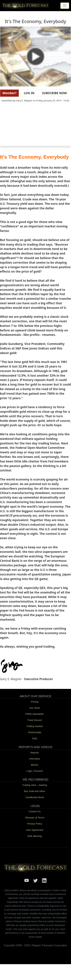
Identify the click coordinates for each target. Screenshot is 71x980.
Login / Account (35, 771)
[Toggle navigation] (65, 6)
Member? (10, 93)
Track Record (35, 720)
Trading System (35, 726)
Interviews (35, 759)
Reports (35, 753)
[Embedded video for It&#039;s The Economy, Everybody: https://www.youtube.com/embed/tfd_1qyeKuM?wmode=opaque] (35, 126)
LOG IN (29, 93)
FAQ (35, 738)
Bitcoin (35, 765)
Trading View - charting (35, 785)
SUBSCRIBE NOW (54, 93)
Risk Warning (35, 836)
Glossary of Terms (35, 818)
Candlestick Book (35, 797)
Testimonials (35, 732)
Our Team (35, 708)
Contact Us (35, 811)
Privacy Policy (35, 824)
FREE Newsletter (35, 714)
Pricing (35, 702)
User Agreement (35, 830)
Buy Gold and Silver (35, 791)
